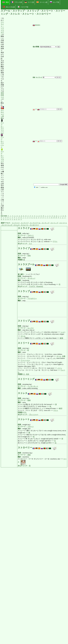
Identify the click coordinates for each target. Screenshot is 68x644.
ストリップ (54, 223)
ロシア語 (55, 2)
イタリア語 (23, 7)
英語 (6, 2)
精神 (29, 400)
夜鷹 (64, 356)
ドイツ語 (29, 2)
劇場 (62, 338)
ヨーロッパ (31, 278)
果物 (29, 455)
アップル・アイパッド (2, 141)
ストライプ (25, 223)
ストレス (17, 225)
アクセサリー (32, 298)
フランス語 (17, 2)
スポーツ (31, 235)
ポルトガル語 (9, 7)
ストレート (25, 225)
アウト (55, 241)
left (47, 443)
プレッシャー (34, 414)
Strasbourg (40, 286)
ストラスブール (35, 223)
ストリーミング (7, 225)
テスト (56, 410)
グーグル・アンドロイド (2, 155)
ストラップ (45, 223)
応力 (25, 412)
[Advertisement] (18, 116)
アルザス (32, 286)
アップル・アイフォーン (2, 126)
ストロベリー (34, 225)
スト (31, 243)
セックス (31, 328)
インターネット (33, 386)
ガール (23, 336)
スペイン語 (42, 2)
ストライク (16, 223)
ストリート (63, 223)
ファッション (25, 360)
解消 (61, 408)
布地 (29, 256)
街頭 (28, 374)
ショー (63, 332)
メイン (60, 368)
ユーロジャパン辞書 (2, 113)
